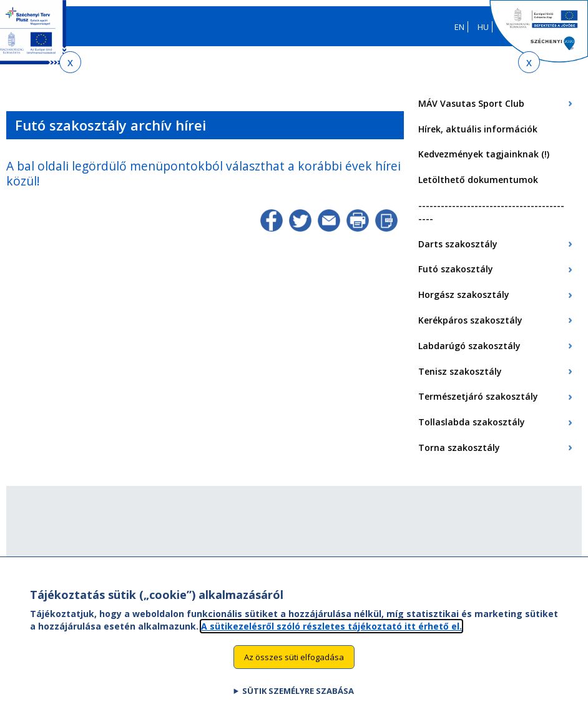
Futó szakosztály (456, 269)
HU (483, 27)
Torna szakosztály (459, 448)
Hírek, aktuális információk (478, 129)
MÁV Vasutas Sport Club (471, 103)
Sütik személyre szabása (298, 702)
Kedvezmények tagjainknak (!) (484, 154)
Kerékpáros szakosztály (470, 320)
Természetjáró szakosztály (478, 396)
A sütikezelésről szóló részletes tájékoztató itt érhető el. (331, 637)
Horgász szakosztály (464, 294)
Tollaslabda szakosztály (472, 422)
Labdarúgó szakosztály (469, 346)
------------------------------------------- (491, 212)
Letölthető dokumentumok (478, 180)
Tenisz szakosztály (460, 371)
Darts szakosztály (458, 244)
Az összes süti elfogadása (294, 668)
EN (459, 27)
